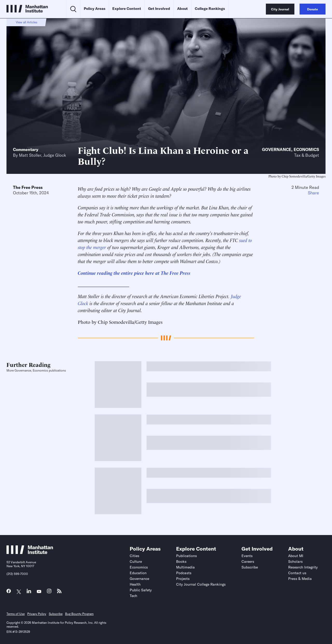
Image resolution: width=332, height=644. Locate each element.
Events (247, 556)
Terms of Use (16, 614)
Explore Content (127, 9)
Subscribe (250, 567)
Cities (134, 556)
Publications (186, 556)
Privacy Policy (37, 614)
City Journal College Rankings (201, 584)
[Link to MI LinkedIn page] (29, 592)
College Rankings (210, 9)
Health (135, 584)
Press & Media (300, 579)
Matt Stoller (30, 155)
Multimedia (185, 567)
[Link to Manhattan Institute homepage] (30, 552)
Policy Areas (95, 9)
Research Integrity (303, 567)
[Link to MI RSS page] (59, 592)
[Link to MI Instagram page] (49, 592)
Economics (306, 149)
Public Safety (141, 590)
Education (138, 573)
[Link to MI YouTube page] (39, 592)
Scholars (295, 561)
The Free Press (28, 187)
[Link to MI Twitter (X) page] (19, 592)
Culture (136, 561)
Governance (277, 149)
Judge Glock (55, 155)
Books (181, 561)
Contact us (297, 573)
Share (313, 193)
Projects (183, 579)
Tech (133, 596)
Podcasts (184, 573)
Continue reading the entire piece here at (119, 273)
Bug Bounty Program (79, 614)
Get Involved (159, 9)
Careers (248, 561)
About (182, 9)
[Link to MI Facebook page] (9, 592)
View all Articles (27, 22)
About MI (296, 556)
